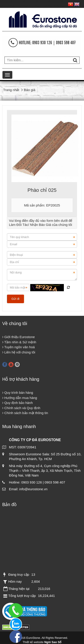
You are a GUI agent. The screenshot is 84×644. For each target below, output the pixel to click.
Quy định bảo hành (17, 403)
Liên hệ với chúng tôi (19, 352)
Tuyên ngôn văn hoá (18, 347)
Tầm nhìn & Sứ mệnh (19, 342)
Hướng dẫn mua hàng (20, 398)
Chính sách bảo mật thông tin (25, 413)
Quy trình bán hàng (18, 393)
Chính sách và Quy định (21, 408)
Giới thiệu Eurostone (18, 337)
